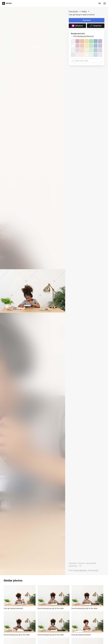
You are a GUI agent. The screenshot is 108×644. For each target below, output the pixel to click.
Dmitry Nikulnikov (81, 570)
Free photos (73, 11)
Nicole (96, 570)
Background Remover (86, 36)
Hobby (84, 11)
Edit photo (77, 26)
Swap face (96, 26)
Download (87, 20)
